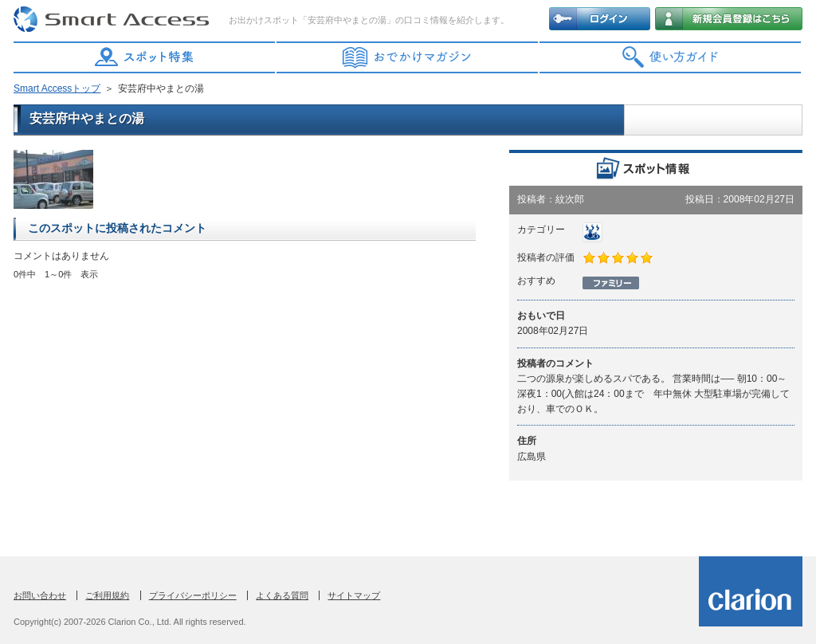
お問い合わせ (40, 595)
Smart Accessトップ (57, 88)
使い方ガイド (671, 57)
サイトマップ (354, 595)
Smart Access (113, 20)
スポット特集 (145, 57)
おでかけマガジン (408, 57)
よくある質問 (282, 595)
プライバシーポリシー (193, 595)
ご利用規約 (107, 595)
